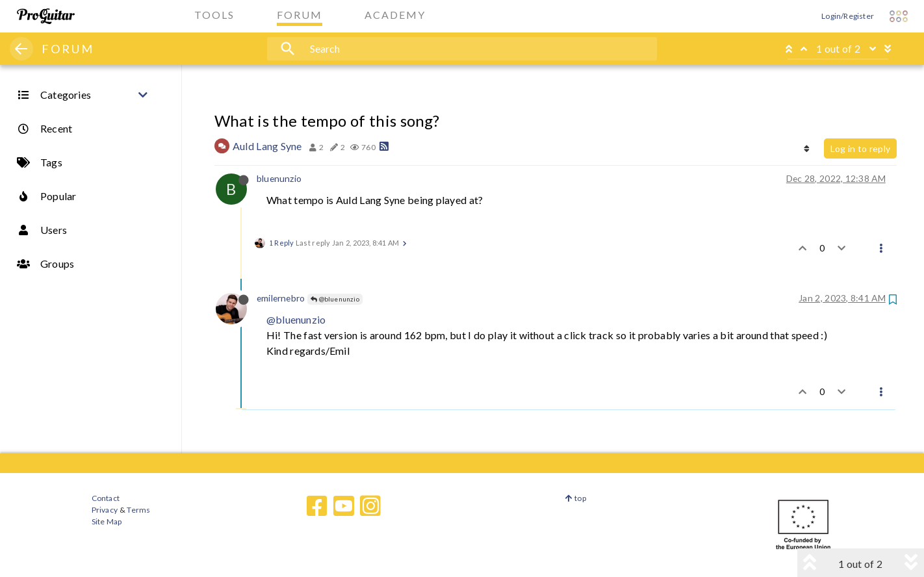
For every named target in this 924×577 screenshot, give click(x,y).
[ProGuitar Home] (46, 16)
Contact (106, 498)
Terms (138, 510)
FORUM (68, 49)
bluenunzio (279, 178)
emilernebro (281, 298)
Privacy (105, 510)
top (575, 498)
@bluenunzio (335, 299)
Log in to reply (860, 148)
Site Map (107, 521)
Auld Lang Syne (267, 146)
